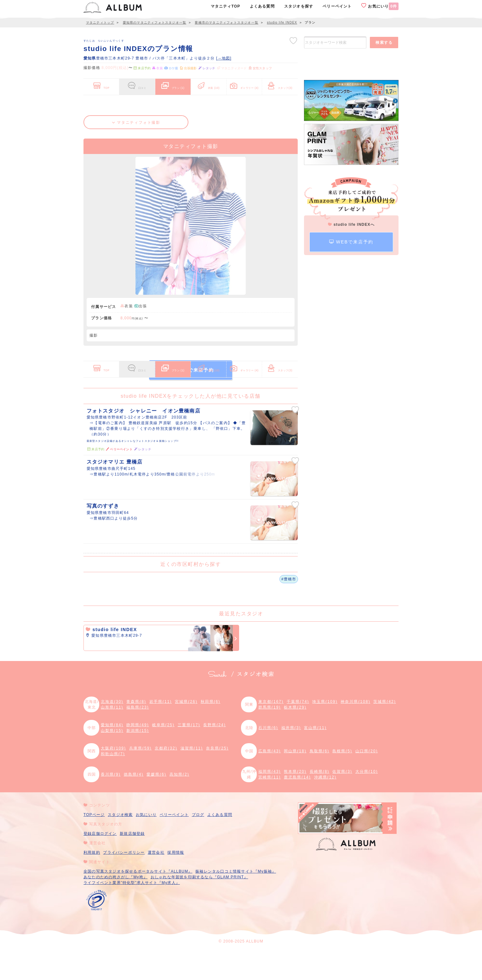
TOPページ (94, 845)
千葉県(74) (298, 732)
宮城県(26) (186, 732)
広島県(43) (270, 781)
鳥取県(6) (320, 781)
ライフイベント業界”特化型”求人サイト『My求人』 (132, 913)
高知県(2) (179, 804)
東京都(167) (271, 732)
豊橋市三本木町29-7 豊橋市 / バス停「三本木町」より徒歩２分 (150, 58)
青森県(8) (136, 732)
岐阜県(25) (163, 755)
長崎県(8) (320, 801)
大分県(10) (367, 801)
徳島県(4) (134, 804)
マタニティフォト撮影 (136, 122)
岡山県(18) (295, 781)
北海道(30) (112, 732)
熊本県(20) (295, 801)
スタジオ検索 (120, 845)
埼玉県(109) (325, 732)
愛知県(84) (112, 755)
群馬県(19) (270, 737)
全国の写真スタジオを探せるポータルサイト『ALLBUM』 (138, 901)
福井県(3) (291, 758)
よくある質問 (220, 845)
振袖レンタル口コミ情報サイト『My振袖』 (236, 901)
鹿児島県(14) (297, 807)
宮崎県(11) (270, 807)
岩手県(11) (161, 732)
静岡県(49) (138, 755)
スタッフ (280, 84)
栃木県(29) (295, 737)
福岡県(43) (270, 801)
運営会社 (156, 882)
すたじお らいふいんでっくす (104, 41)
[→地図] (224, 58)
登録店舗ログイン (100, 863)
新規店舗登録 (132, 863)
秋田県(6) (211, 732)
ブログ (198, 845)
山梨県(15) (112, 761)
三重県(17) (189, 755)
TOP (101, 84)
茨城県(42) (384, 732)
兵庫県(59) (140, 778)
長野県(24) (214, 755)
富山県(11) (315, 758)
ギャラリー (244, 84)
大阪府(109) (113, 778)
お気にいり (380, 6)
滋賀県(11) (192, 778)
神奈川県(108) (355, 732)
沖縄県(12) (325, 807)
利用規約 (92, 882)
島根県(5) (342, 781)
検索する (384, 43)
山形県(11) (112, 737)
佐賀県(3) (342, 801)
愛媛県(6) (156, 804)
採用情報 (176, 882)
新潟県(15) (138, 761)
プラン (173, 84)
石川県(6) (268, 758)
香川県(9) (111, 804)
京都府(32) (166, 778)
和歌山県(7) (113, 784)
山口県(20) (367, 781)
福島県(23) (138, 737)
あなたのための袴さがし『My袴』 (115, 907)
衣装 (209, 84)
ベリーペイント (174, 845)
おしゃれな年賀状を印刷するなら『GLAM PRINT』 (199, 907)
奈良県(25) (217, 778)
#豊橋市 (289, 609)
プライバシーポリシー (124, 882)
